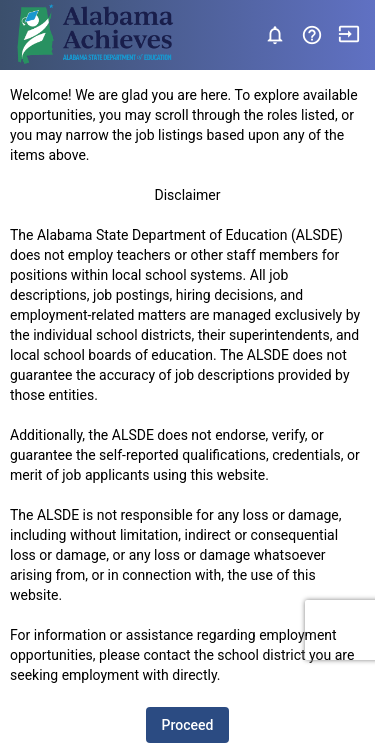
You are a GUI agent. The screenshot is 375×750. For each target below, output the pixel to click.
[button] (314, 35)
